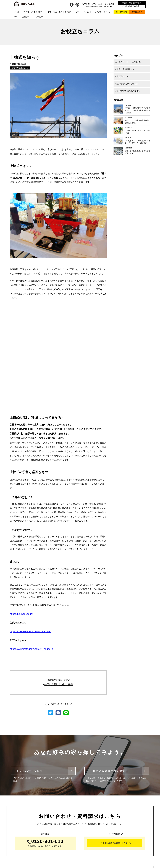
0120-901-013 (99, 4)
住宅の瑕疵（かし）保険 (58, 587)
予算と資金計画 (125, 68)
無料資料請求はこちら (116, 746)
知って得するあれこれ (128, 88)
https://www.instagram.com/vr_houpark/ (32, 552)
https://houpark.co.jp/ (21, 517)
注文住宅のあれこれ (20, 68)
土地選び (122, 75)
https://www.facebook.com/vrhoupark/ (30, 534)
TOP (17, 12)
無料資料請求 (121, 12)
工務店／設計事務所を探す (58, 12)
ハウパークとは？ (83, 12)
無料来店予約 (137, 12)
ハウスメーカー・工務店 (128, 62)
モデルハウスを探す (33, 12)
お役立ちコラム (103, 12)
